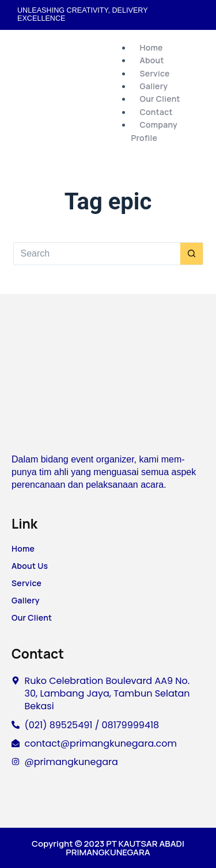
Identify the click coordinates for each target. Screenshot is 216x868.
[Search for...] (97, 254)
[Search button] (192, 254)
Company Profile (155, 131)
